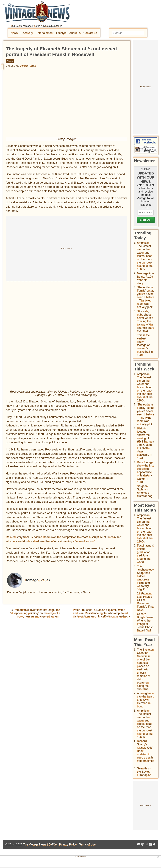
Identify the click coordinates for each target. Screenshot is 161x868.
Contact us (90, 33)
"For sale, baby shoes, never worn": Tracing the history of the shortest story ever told (145, 321)
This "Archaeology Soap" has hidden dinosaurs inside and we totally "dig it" (145, 578)
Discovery (27, 33)
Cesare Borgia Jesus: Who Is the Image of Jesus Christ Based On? (146, 622)
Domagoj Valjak (28, 66)
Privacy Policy (68, 844)
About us (75, 33)
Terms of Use (87, 844)
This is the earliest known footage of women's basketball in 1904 (145, 345)
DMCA (53, 844)
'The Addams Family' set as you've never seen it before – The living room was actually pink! (146, 297)
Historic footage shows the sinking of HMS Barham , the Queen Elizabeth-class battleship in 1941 (145, 443)
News (14, 33)
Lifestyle (61, 33)
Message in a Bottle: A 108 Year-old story (145, 278)
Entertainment (44, 33)
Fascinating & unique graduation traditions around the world (146, 554)
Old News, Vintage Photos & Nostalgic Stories (36, 26)
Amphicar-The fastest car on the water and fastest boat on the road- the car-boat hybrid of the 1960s (145, 256)
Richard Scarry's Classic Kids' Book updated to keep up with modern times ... (146, 753)
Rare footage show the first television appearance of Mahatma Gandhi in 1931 (145, 472)
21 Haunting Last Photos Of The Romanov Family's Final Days (146, 602)
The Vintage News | (36, 844)
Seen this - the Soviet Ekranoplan (144, 772)
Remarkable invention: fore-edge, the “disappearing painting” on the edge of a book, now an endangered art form (35, 613)
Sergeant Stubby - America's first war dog (145, 491)
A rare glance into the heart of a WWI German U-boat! (145, 700)
